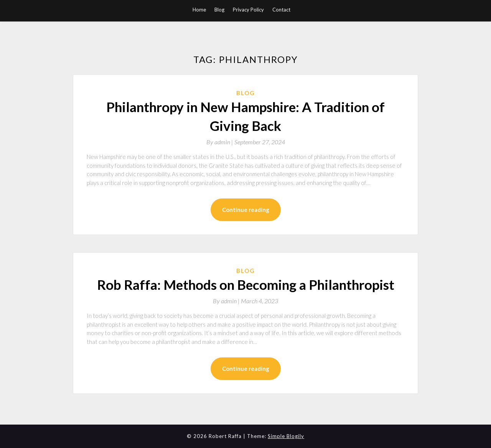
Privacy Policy (248, 10)
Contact (281, 10)
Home (199, 10)
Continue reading (246, 210)
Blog (219, 10)
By (220, 142)
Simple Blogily (286, 436)
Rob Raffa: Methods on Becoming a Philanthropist (246, 284)
